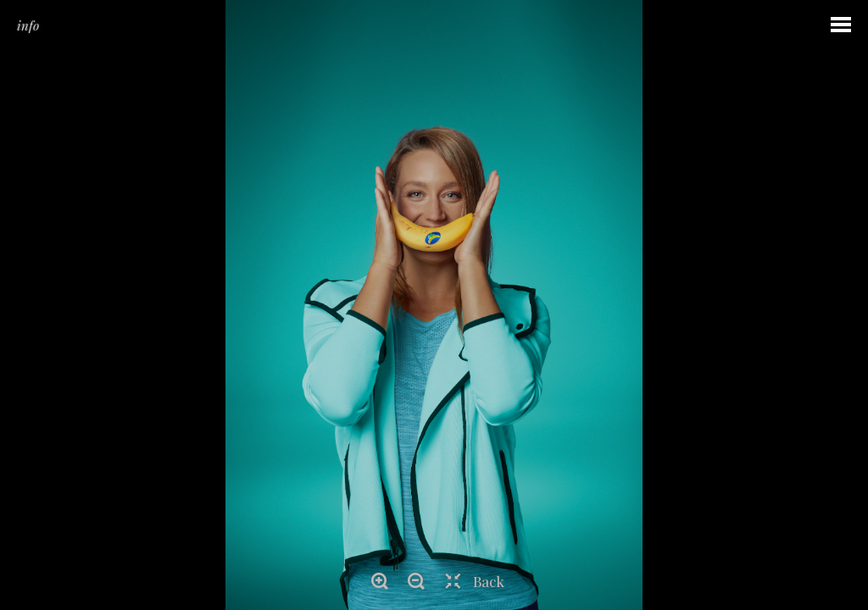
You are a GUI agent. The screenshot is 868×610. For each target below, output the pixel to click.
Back (489, 581)
